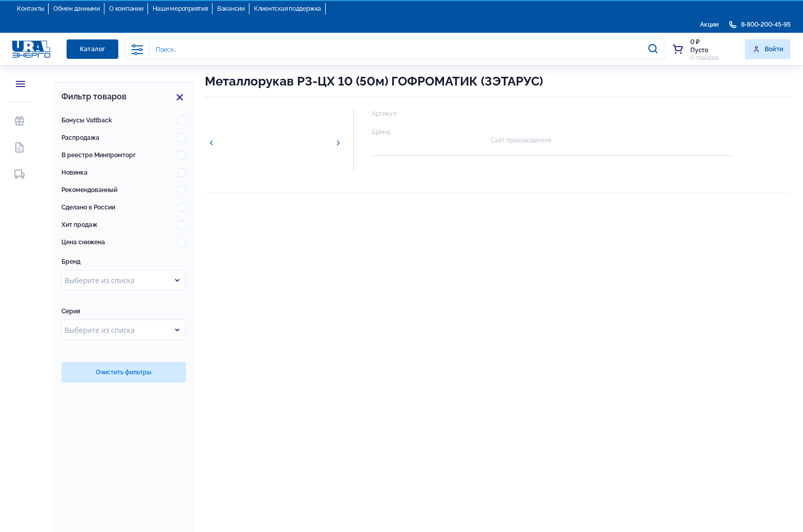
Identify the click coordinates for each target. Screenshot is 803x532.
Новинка (75, 173)
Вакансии (231, 9)
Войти (768, 49)
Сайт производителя (521, 140)
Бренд (71, 262)
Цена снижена (83, 242)
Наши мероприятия (180, 9)
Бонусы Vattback (87, 120)
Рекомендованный (89, 190)
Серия (71, 311)
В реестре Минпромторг (99, 155)
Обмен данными (77, 9)
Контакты (30, 9)
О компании (126, 9)
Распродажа (80, 138)
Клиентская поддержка (288, 9)
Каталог (93, 49)
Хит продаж (79, 225)
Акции (709, 25)
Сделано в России (88, 207)
